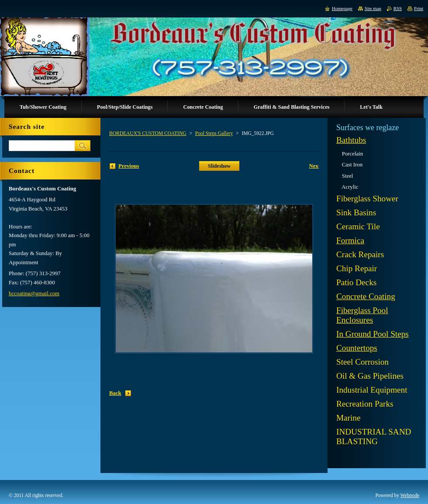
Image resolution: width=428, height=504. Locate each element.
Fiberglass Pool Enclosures (362, 315)
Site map (373, 8)
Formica (350, 240)
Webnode (410, 495)
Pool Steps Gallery (214, 133)
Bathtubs (351, 140)
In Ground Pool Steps (373, 334)
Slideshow (219, 166)
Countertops (357, 348)
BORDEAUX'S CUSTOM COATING (148, 133)
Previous (129, 166)
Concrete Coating (366, 296)
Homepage (342, 8)
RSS (398, 8)
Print (419, 8)
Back (115, 393)
